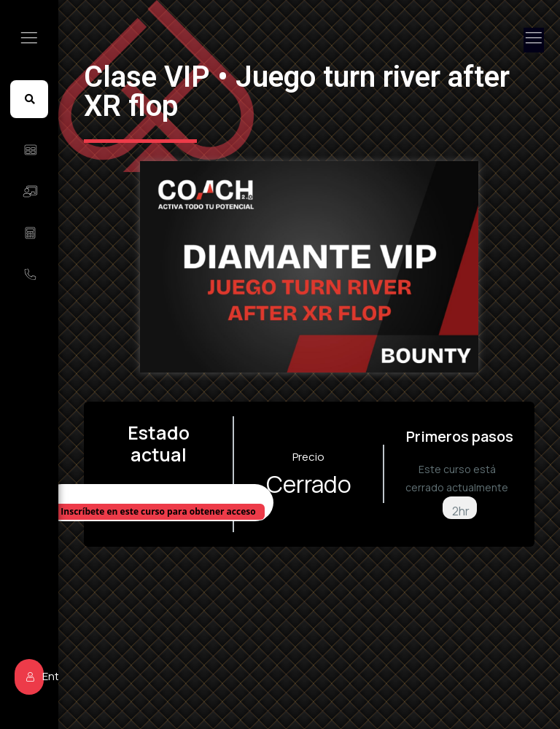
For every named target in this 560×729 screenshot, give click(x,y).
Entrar (35, 676)
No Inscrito (159, 495)
